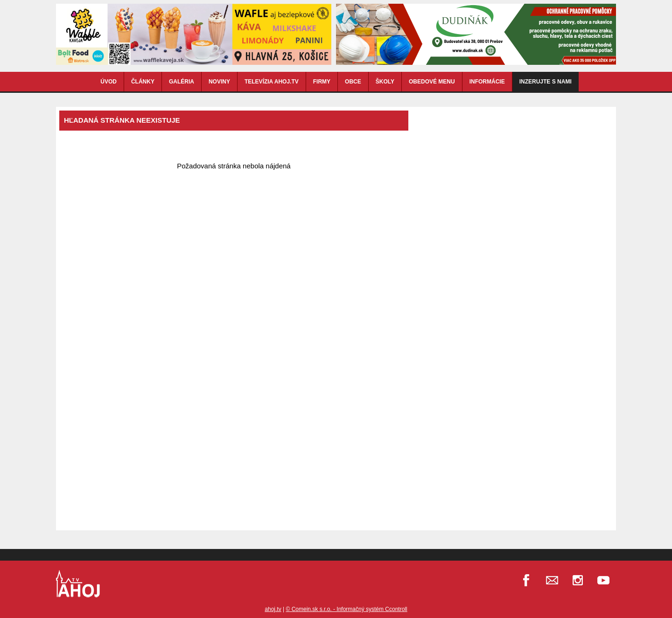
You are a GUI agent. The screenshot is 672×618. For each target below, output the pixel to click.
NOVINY (219, 82)
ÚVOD (108, 82)
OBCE (353, 82)
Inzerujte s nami (546, 82)
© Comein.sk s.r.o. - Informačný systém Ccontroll (346, 609)
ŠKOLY (385, 82)
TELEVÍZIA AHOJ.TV (272, 82)
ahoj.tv (273, 609)
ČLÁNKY (143, 82)
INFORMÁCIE (487, 82)
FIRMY (322, 82)
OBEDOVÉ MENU (432, 82)
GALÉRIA (182, 82)
